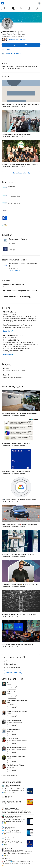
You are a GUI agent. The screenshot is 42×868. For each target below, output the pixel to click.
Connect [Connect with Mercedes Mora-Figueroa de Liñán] (12, 708)
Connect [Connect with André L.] (12, 688)
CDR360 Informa (10, 312)
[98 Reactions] (5, 855)
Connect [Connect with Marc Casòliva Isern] (12, 726)
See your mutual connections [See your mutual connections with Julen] (17, 39)
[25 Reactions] (5, 792)
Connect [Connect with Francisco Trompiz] (12, 735)
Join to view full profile (13, 672)
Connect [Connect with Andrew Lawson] (12, 744)
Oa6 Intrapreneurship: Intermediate (23, 264)
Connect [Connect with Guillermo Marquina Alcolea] (12, 753)
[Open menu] (39, 24)
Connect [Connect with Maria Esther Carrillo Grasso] (12, 717)
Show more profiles (10, 775)
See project (8, 331)
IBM (10, 266)
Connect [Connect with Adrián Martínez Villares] (12, 771)
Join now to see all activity (21, 173)
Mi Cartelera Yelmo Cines (13, 336)
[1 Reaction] (3, 865)
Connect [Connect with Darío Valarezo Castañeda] (12, 762)
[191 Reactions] (5, 823)
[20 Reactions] (4, 845)
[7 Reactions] (4, 834)
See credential (15, 271)
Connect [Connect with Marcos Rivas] (12, 697)
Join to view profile (21, 45)
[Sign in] (39, 3)
